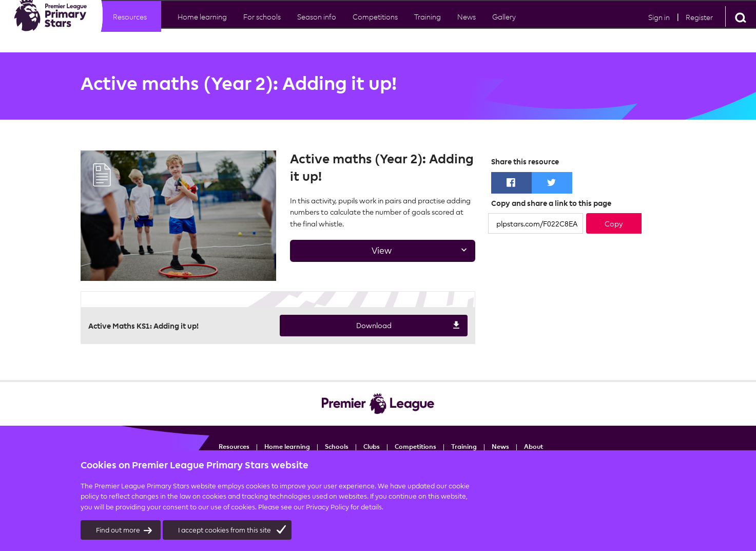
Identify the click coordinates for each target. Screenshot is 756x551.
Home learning (202, 26)
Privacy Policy (327, 507)
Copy (614, 224)
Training (464, 446)
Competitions (375, 26)
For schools (262, 26)
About (534, 446)
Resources (130, 26)
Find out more (124, 530)
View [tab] (380, 253)
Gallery (504, 26)
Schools (337, 446)
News (467, 26)
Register (699, 26)
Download (371, 326)
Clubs (372, 446)
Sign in (659, 26)
